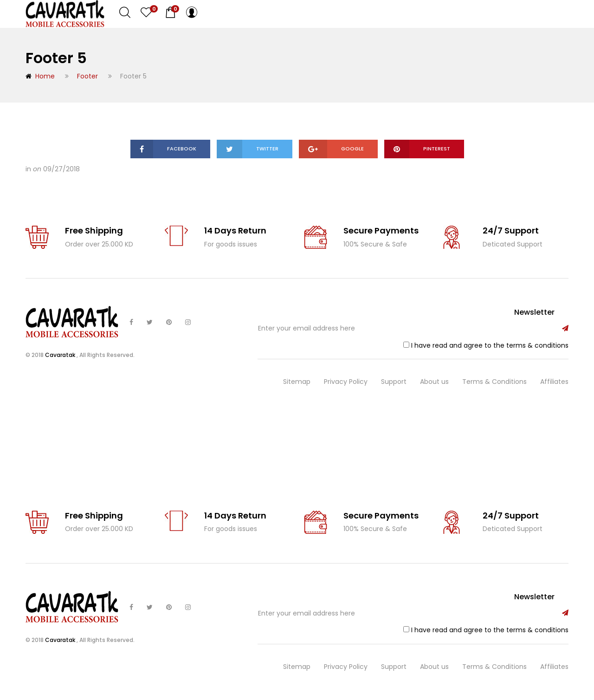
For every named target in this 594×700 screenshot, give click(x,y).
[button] (170, 13)
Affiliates (554, 382)
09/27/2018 (61, 169)
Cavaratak (61, 355)
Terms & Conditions (494, 382)
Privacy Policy (346, 382)
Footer (87, 76)
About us (434, 382)
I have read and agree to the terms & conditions (490, 345)
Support (394, 382)
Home (40, 76)
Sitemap (297, 382)
